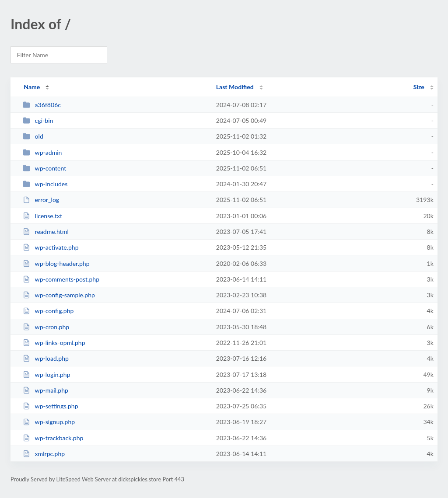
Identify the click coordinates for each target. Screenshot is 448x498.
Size (419, 87)
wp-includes (45, 184)
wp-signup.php (49, 422)
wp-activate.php (51, 247)
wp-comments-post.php (61, 279)
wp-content (44, 168)
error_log (41, 200)
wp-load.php (46, 358)
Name (32, 87)
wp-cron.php (46, 327)
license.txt (42, 216)
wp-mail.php (45, 390)
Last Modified (235, 87)
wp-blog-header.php (56, 263)
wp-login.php (46, 374)
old (33, 136)
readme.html (46, 232)
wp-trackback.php (53, 438)
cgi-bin (38, 120)
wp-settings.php (50, 406)
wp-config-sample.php (59, 295)
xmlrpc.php (44, 454)
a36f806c (42, 105)
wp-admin (42, 152)
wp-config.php (48, 311)
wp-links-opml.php (54, 343)
